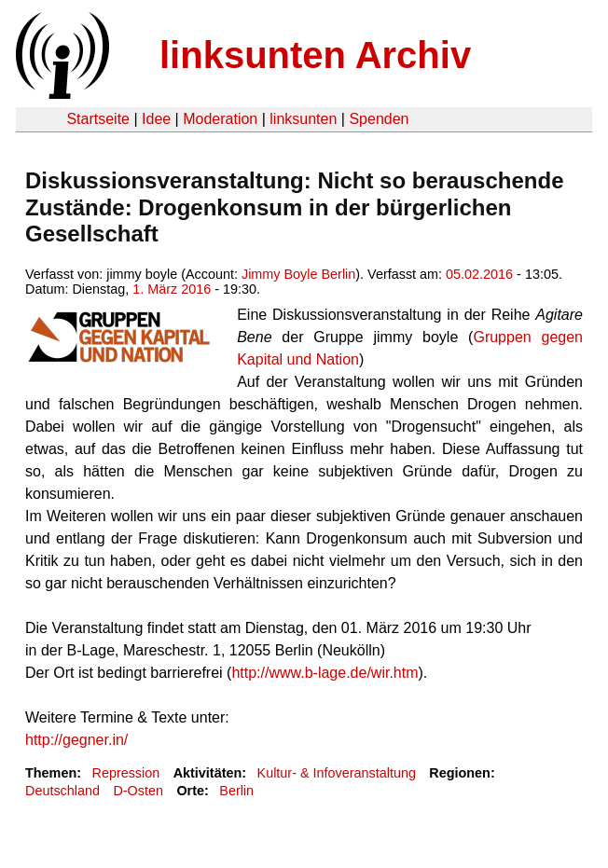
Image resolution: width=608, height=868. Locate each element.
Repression (125, 773)
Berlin (236, 791)
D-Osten (138, 791)
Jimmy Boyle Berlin (298, 274)
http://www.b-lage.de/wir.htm (325, 673)
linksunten (303, 119)
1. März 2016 (172, 289)
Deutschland (62, 791)
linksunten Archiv (315, 55)
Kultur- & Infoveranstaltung (337, 773)
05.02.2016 (479, 274)
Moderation (220, 119)
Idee (156, 119)
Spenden (379, 119)
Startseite (98, 119)
